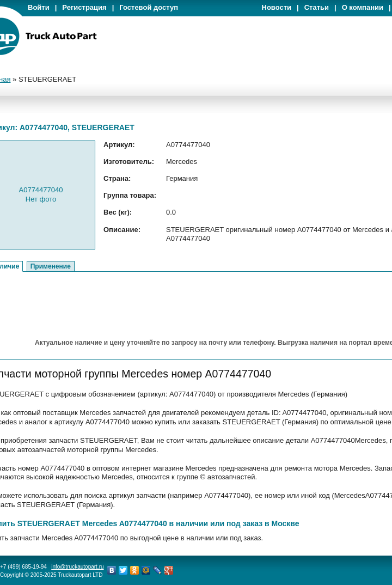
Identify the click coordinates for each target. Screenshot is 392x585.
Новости (277, 7)
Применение (51, 266)
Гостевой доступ (149, 7)
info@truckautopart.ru (77, 567)
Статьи (317, 7)
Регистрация (84, 7)
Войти (39, 7)
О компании (363, 7)
